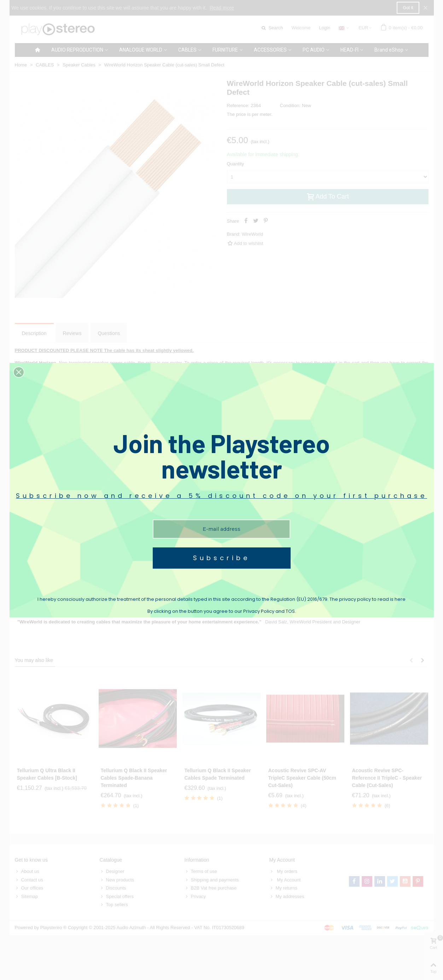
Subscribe (221, 558)
